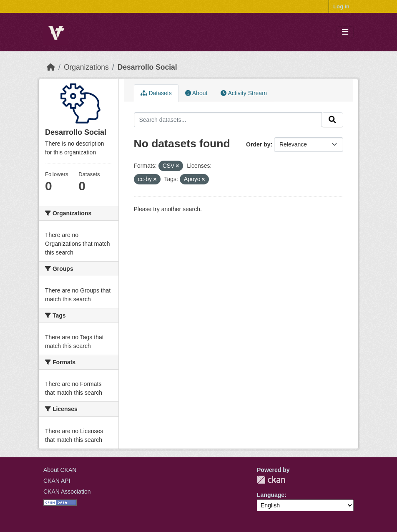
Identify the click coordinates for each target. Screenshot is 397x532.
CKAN (271, 480)
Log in (341, 6)
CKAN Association (67, 492)
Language (271, 495)
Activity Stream (244, 93)
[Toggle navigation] (345, 32)
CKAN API (57, 481)
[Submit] (332, 120)
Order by (258, 144)
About (196, 93)
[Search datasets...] (228, 120)
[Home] (51, 67)
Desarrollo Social (147, 67)
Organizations (86, 67)
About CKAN (60, 470)
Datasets (156, 93)
